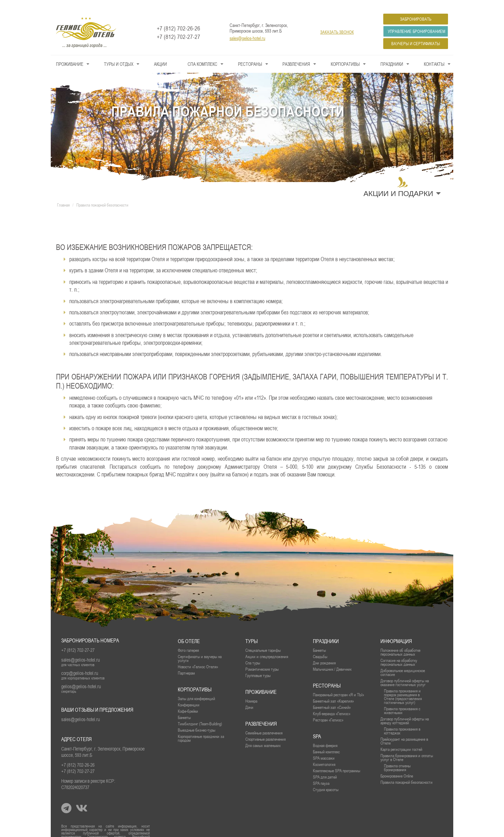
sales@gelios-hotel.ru (247, 28)
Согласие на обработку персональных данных (399, 652)
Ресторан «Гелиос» (328, 710)
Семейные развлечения (264, 723)
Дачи (249, 697)
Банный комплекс (326, 742)
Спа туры (253, 653)
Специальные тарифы (263, 640)
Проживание (70, 54)
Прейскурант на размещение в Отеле (404, 731)
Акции (160, 54)
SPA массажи (324, 748)
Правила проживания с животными (402, 700)
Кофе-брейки (188, 701)
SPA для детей (325, 767)
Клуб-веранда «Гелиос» (332, 703)
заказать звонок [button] (337, 22)
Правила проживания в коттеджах (402, 721)
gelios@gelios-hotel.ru (81, 676)
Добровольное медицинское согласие (403, 662)
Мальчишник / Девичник (332, 659)
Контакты (434, 54)
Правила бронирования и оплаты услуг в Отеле (407, 747)
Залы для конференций (196, 688)
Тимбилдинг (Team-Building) (200, 714)
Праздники (392, 54)
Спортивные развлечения (265, 729)
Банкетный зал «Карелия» (333, 691)
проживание (261, 682)
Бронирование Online (397, 766)
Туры (251, 631)
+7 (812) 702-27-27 (178, 27)
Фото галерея (188, 640)
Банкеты (319, 640)
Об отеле (189, 631)
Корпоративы (345, 54)
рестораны (327, 675)
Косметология (324, 754)
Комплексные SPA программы (337, 761)
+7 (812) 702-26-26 (178, 18)
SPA (317, 726)
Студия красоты (326, 779)
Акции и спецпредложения (267, 646)
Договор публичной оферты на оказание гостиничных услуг (405, 672)
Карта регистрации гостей (401, 739)
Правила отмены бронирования (397, 758)
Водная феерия (325, 735)
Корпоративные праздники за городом (201, 728)
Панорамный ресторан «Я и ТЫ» (338, 685)
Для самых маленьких (263, 735)
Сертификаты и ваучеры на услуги (200, 648)
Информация (396, 631)
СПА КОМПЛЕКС (202, 54)
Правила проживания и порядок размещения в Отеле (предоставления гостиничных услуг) (403, 686)
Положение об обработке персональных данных (400, 642)
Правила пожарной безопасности (407, 772)
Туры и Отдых (119, 54)
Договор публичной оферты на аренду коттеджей (405, 711)
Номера (251, 691)
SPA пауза (321, 773)
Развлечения (296, 54)
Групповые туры (258, 665)
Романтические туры (262, 659)
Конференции (189, 695)
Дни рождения (324, 653)
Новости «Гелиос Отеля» (198, 657)
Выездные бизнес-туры (197, 720)
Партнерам (186, 663)
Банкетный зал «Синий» (332, 697)
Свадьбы (320, 646)
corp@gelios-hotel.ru (80, 663)
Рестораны (250, 54)
